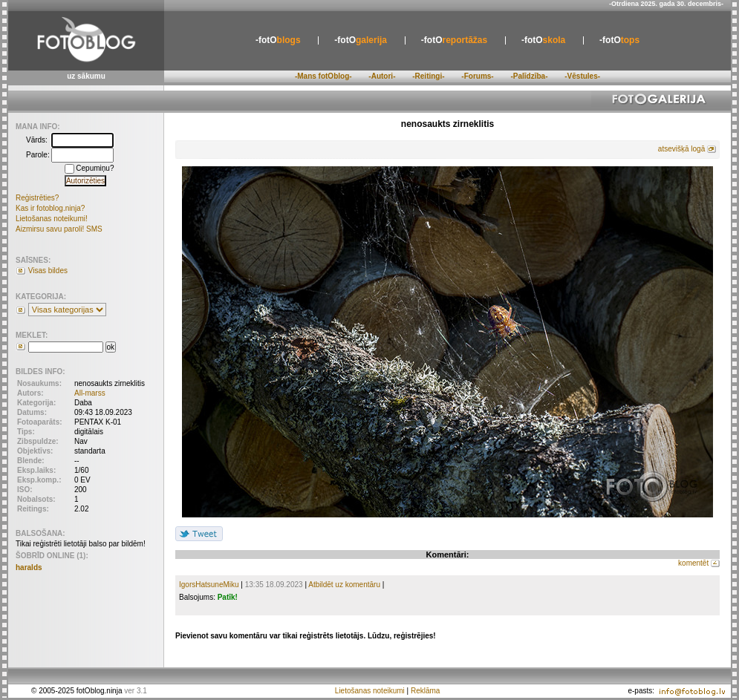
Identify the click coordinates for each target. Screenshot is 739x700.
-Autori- (382, 76)
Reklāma (425, 691)
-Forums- (477, 76)
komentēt (693, 563)
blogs (278, 40)
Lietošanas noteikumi (370, 691)
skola (543, 40)
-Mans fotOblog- (323, 76)
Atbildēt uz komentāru (344, 585)
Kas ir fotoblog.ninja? (50, 208)
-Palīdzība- (529, 76)
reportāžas (454, 40)
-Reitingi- (428, 76)
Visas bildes (48, 271)
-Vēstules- (582, 76)
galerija (361, 40)
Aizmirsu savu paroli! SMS (59, 229)
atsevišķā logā (681, 149)
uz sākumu (86, 76)
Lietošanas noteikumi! (52, 219)
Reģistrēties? (37, 198)
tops (619, 40)
